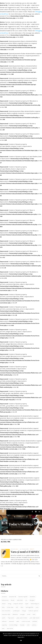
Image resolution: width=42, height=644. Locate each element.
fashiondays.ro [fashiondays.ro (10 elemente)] (35, 603)
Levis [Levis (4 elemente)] (37, 606)
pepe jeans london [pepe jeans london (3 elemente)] (22, 617)
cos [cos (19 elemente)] (26, 599)
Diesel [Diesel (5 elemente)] (4, 603)
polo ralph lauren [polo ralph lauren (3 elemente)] (35, 617)
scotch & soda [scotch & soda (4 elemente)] (26, 620)
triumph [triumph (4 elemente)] (22, 624)
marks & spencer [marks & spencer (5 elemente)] (33, 610)
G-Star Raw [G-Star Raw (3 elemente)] (10, 606)
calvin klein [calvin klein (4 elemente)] (20, 599)
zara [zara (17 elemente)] (3, 627)
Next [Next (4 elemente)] (34, 613)
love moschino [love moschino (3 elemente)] (6, 610)
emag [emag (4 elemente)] (9, 603)
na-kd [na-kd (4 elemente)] (29, 613)
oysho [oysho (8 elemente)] (4, 617)
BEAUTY (32, 548)
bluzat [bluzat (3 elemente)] (13, 599)
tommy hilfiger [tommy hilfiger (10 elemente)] (13, 624)
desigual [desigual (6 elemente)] (32, 599)
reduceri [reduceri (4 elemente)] (4, 620)
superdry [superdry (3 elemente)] (4, 624)
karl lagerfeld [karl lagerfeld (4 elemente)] (29, 606)
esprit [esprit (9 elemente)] (27, 603)
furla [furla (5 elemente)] (3, 606)
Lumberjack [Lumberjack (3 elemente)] (16, 610)
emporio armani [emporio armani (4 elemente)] (18, 603)
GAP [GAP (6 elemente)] (17, 606)
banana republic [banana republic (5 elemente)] (23, 596)
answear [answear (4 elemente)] (4, 596)
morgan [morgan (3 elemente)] (22, 613)
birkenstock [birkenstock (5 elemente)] (5, 599)
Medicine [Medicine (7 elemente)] (15, 613)
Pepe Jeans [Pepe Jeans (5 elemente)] (11, 617)
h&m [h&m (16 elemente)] (22, 606)
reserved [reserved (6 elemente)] (11, 620)
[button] (3, 511)
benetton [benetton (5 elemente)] (33, 596)
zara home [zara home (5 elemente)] (10, 627)
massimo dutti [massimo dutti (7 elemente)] (6, 613)
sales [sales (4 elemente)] (18, 620)
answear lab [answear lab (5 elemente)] (13, 596)
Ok (21, 640)
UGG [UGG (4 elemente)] (28, 624)
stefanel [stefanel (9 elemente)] (35, 620)
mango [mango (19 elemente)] (24, 610)
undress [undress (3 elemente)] (34, 624)
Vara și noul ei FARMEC (25, 551)
